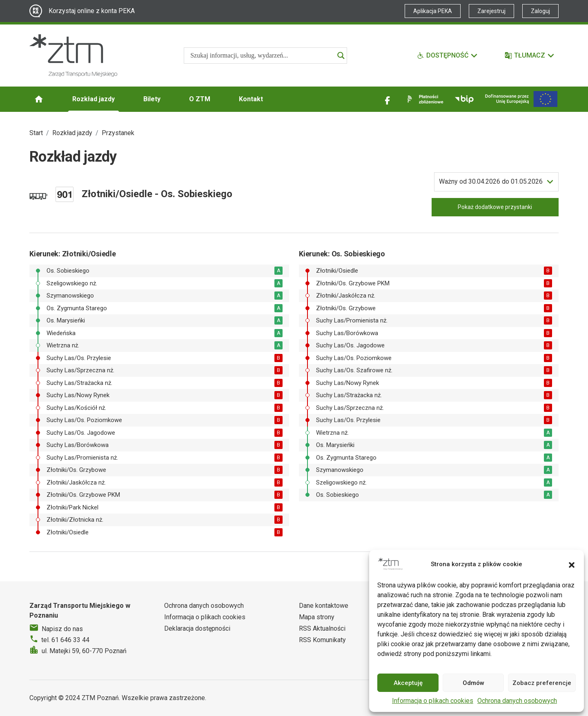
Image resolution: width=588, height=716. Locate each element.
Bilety (152, 99)
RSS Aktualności (322, 628)
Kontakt (251, 99)
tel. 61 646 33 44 (65, 640)
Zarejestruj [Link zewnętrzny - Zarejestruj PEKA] (491, 11)
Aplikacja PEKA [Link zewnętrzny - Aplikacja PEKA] (433, 11)
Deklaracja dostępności (197, 628)
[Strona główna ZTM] (73, 56)
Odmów (473, 683)
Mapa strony (317, 617)
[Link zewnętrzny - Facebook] (388, 99)
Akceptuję (408, 683)
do (491, 182)
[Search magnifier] (341, 56)
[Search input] (262, 56)
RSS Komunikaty (322, 640)
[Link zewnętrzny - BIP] (464, 99)
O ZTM (200, 99)
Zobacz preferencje (542, 683)
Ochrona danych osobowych (517, 701)
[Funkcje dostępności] (448, 56)
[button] (572, 564)
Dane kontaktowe (324, 606)
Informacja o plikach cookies (433, 701)
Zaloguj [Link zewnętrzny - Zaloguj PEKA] (540, 11)
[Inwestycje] (521, 99)
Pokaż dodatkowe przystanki (495, 207)
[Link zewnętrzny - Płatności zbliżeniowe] (424, 99)
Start (36, 133)
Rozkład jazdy (94, 99)
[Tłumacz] (530, 56)
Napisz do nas (62, 629)
